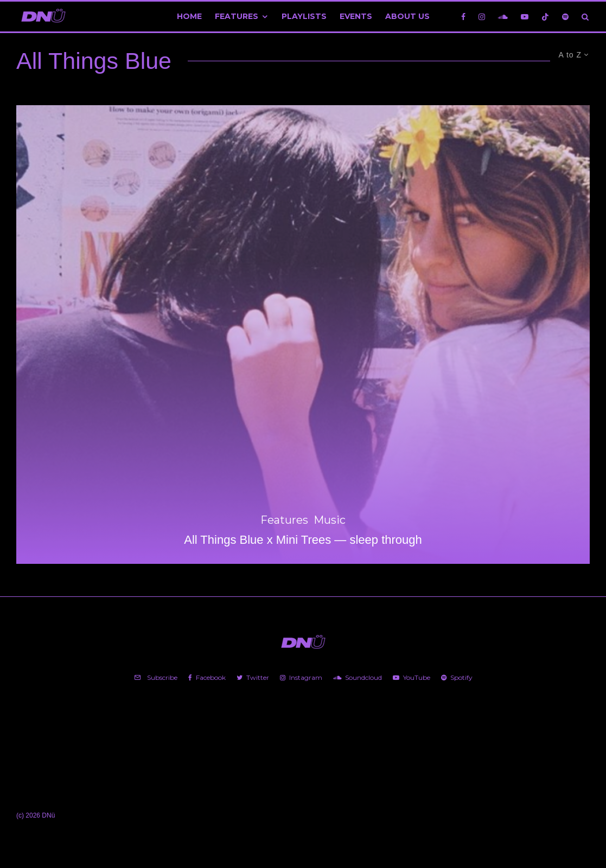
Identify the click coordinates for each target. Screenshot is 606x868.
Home (189, 16)
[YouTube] (525, 17)
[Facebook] (463, 17)
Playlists (304, 16)
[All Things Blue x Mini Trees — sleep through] (303, 335)
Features (237, 16)
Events (356, 16)
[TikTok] (545, 17)
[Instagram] (482, 17)
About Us (407, 16)
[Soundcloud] (503, 17)
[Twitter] (253, 678)
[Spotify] (565, 17)
